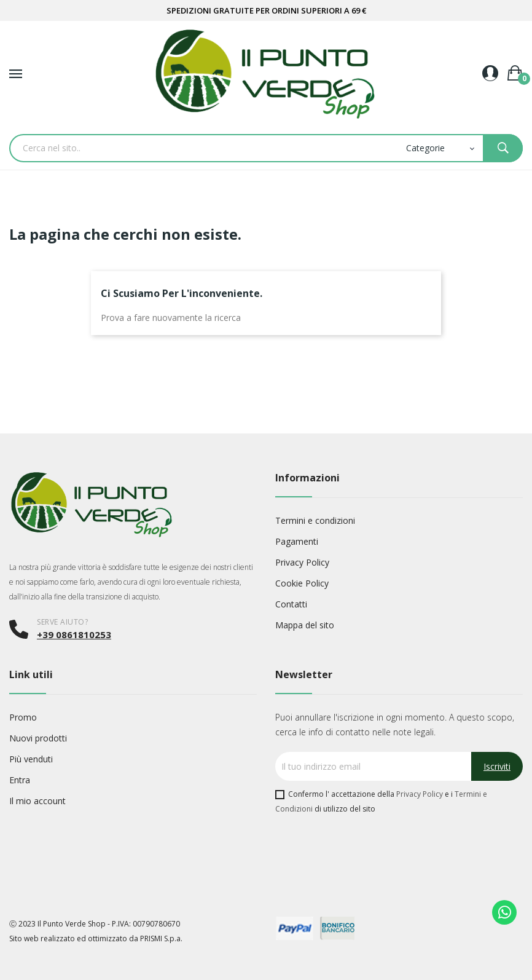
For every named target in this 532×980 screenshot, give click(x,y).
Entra (20, 780)
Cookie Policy (302, 583)
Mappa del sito (305, 625)
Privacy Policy (302, 562)
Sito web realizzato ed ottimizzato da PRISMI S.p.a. (96, 939)
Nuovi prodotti (38, 738)
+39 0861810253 (74, 634)
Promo (23, 717)
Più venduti (31, 759)
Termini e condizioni (315, 520)
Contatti (291, 604)
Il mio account (37, 801)
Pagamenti (297, 541)
